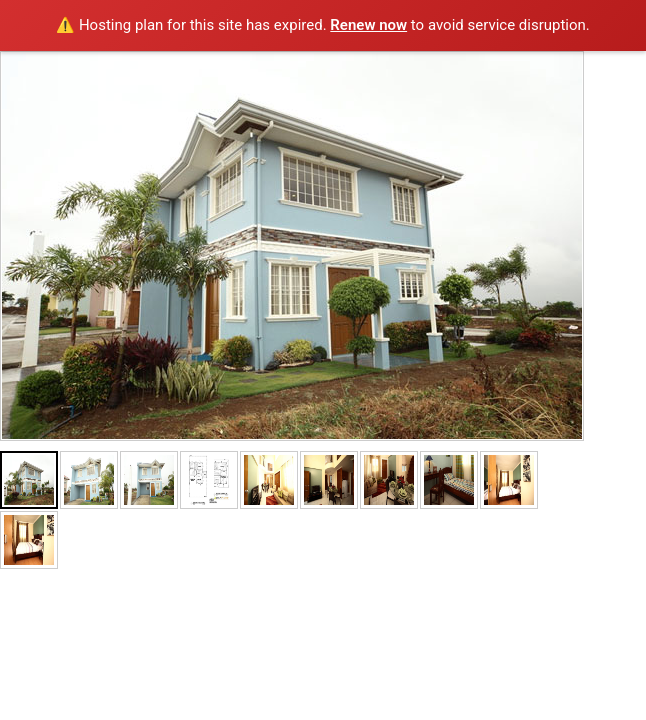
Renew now (368, 25)
